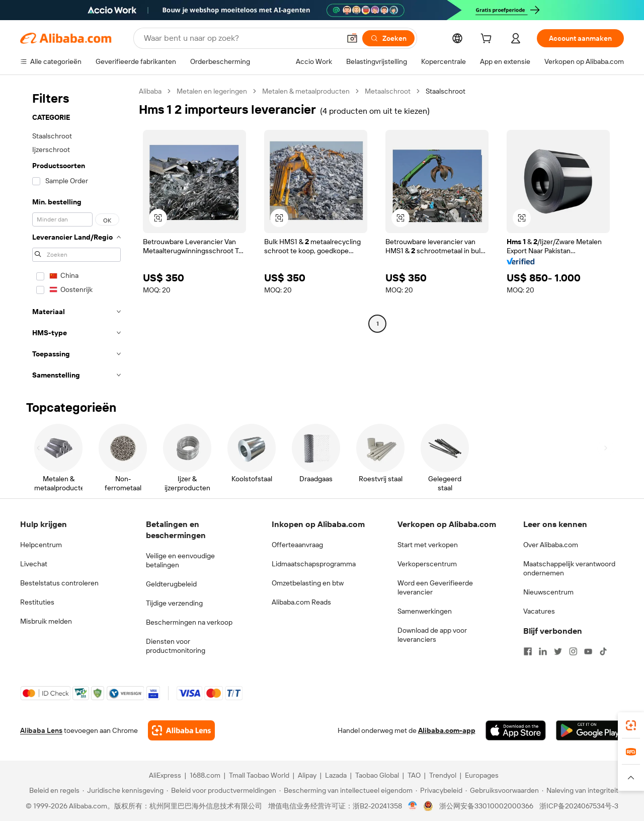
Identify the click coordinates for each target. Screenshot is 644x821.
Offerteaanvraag (297, 545)
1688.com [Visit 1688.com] (205, 775)
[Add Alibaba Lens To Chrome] (181, 730)
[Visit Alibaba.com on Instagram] (573, 651)
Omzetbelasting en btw (308, 583)
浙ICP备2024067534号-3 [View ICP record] (579, 806)
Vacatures (539, 611)
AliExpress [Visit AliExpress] (165, 775)
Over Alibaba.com (551, 545)
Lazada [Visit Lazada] (336, 775)
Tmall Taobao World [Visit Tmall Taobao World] (259, 775)
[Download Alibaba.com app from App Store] (516, 730)
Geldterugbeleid (171, 584)
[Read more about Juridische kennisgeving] (123, 790)
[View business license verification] (413, 806)
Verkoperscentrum (427, 564)
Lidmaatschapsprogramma (314, 564)
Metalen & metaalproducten (306, 91)
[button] (352, 38)
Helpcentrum (41, 545)
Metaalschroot (388, 91)
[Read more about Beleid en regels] (53, 790)
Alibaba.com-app (447, 730)
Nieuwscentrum (548, 592)
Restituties (37, 602)
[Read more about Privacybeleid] (439, 790)
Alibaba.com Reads (301, 602)
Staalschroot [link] (446, 91)
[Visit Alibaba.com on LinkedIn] (543, 651)
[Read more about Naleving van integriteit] (580, 790)
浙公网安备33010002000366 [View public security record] (486, 806)
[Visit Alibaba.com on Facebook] (528, 651)
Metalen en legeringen (212, 91)
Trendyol (443, 775)
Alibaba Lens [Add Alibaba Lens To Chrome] (41, 730)
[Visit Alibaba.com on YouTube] (588, 651)
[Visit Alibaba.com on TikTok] (603, 651)
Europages (482, 775)
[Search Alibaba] (241, 38)
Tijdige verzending (174, 603)
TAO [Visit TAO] (414, 775)
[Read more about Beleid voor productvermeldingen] (221, 790)
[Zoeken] (388, 38)
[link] (631, 725)
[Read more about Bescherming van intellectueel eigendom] (346, 790)
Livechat (34, 564)
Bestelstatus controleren (59, 583)
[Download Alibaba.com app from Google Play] (590, 730)
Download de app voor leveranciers (432, 635)
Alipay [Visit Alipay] (307, 775)
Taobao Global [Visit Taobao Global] (377, 775)
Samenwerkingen (425, 611)
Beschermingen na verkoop (189, 622)
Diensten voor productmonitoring (176, 646)
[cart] (488, 40)
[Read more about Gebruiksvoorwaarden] (502, 790)
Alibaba (150, 91)
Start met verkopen (428, 545)
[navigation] (76, 236)
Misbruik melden (46, 621)
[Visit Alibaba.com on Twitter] (558, 651)
